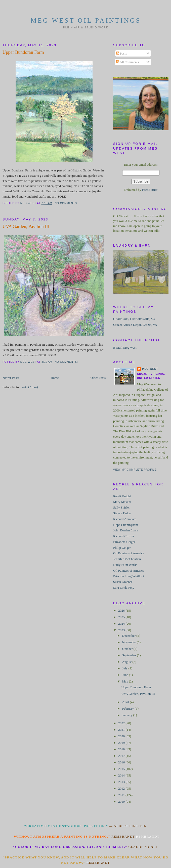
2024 (122, 624)
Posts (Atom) (29, 387)
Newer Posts (11, 378)
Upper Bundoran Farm (23, 52)
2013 (122, 782)
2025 (122, 617)
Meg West (150, 369)
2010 (122, 802)
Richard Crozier (124, 536)
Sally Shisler (121, 507)
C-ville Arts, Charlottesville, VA (134, 319)
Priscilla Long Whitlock (129, 576)
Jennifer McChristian (127, 559)
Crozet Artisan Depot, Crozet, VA (135, 325)
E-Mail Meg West (125, 348)
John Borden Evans (126, 530)
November (130, 642)
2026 (122, 610)
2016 (122, 762)
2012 (122, 788)
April (126, 702)
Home (55, 378)
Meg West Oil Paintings (86, 20)
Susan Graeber (123, 582)
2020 (122, 736)
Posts (122, 53)
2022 (122, 723)
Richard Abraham (125, 519)
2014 (122, 775)
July (125, 668)
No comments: (67, 203)
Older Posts (98, 378)
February (129, 709)
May (126, 681)
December (129, 636)
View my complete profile (135, 470)
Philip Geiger (122, 548)
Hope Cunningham (126, 525)
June (126, 675)
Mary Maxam (122, 502)
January (128, 715)
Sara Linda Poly (124, 588)
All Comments (128, 62)
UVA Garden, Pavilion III (26, 226)
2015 (122, 769)
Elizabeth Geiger (124, 542)
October (128, 649)
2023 (122, 630)
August (127, 662)
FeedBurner (150, 190)
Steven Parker (122, 513)
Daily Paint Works (125, 565)
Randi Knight (122, 496)
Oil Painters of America (129, 553)
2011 (122, 795)
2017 (122, 756)
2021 (122, 730)
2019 (122, 743)
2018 (122, 749)
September (130, 655)
